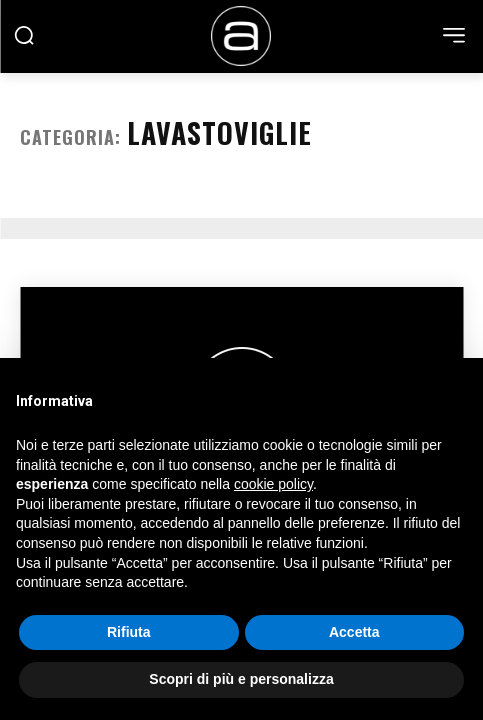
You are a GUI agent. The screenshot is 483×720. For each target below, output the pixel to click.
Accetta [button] (354, 632)
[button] (24, 35)
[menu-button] (454, 35)
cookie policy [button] (273, 484)
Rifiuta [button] (129, 632)
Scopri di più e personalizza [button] (241, 679)
